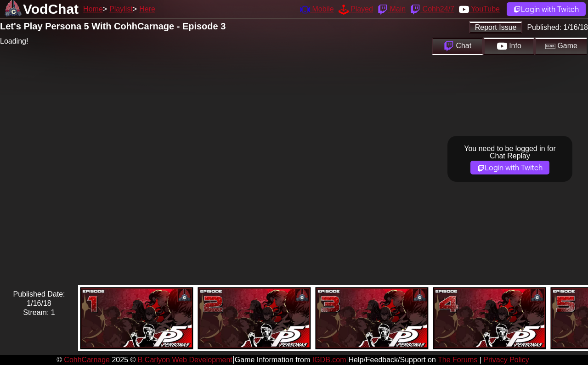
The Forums (458, 360)
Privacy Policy (506, 360)
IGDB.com (329, 360)
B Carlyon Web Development (185, 360)
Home (93, 9)
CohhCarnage (87, 360)
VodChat (51, 9)
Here (147, 9)
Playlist (121, 9)
